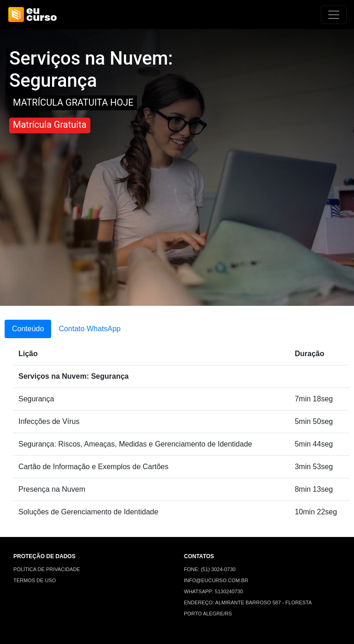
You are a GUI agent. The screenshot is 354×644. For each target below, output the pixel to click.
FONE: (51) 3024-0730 (210, 569)
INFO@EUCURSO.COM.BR (216, 580)
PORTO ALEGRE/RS (208, 614)
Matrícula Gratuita (50, 125)
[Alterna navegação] (334, 15)
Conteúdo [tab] (28, 329)
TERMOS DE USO (35, 580)
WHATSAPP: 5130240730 (213, 591)
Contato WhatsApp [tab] (89, 329)
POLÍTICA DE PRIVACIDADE (47, 569)
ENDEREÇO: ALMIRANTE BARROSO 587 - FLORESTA (248, 602)
